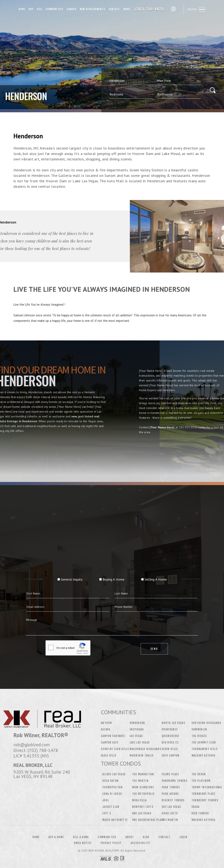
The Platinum (201, 781)
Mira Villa (139, 800)
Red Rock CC (170, 742)
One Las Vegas (142, 813)
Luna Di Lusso (112, 794)
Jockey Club (111, 807)
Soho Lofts (170, 813)
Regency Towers (173, 800)
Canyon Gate (110, 742)
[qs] (179, 81)
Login (184, 837)
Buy (31, 9)
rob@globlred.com (32, 745)
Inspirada (137, 729)
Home (22, 9)
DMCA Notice (83, 843)
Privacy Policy (111, 843)
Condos (72, 9)
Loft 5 (107, 813)
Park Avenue (170, 794)
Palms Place (170, 774)
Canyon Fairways (113, 736)
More (127, 9)
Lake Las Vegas (140, 742)
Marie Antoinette (115, 820)
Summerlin (199, 729)
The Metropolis (143, 794)
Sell (40, 9)
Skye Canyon (171, 756)
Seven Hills (170, 749)
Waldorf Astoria (203, 756)
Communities (55, 9)
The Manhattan (143, 774)
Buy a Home (56, 837)
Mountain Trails (142, 756)
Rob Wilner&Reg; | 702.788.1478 (150, 9)
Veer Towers (200, 813)
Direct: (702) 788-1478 (36, 750)
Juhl (106, 800)
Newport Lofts (143, 807)
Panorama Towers (175, 781)
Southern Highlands (206, 723)
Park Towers (171, 787)
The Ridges (199, 736)
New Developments (93, 9)
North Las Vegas (173, 723)
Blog (146, 837)
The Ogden (199, 774)
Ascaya (105, 729)
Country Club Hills (115, 749)
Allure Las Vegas (114, 774)
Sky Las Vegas (171, 807)
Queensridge (171, 736)
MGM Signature (143, 787)
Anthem (106, 723)
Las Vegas (136, 736)
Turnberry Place (203, 794)
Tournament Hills (205, 749)
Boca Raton (110, 781)
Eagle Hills (109, 756)
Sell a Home (81, 837)
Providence (170, 729)
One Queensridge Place (148, 820)
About (130, 837)
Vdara (196, 807)
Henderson (137, 723)
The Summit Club (204, 742)
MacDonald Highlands (145, 749)
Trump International (207, 787)
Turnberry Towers (205, 800)
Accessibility (140, 843)
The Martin (140, 781)
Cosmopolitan (113, 787)
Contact (115, 9)
